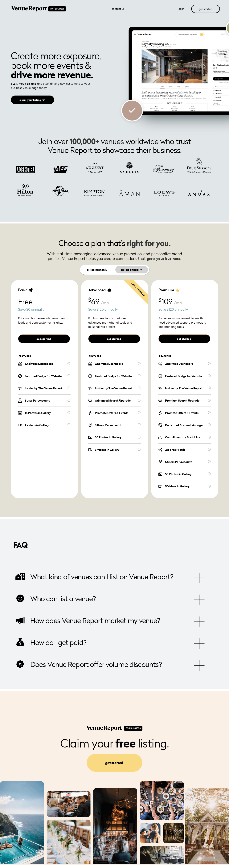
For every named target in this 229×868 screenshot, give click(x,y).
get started (206, 9)
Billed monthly (97, 270)
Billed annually (132, 270)
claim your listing (31, 100)
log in (181, 9)
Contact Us (118, 9)
